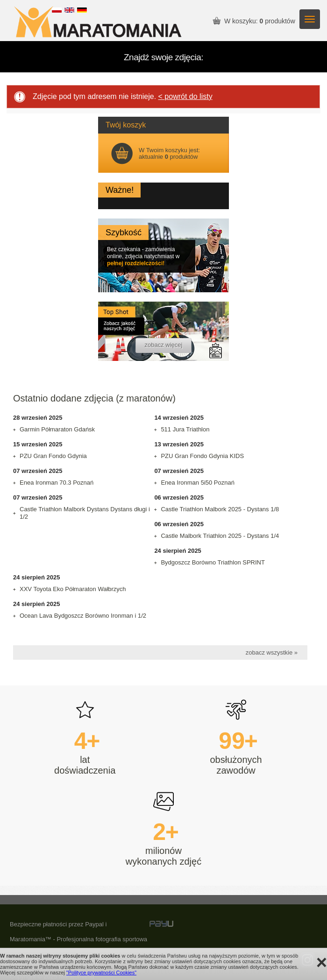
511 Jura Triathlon (185, 429)
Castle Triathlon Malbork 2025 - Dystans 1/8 (220, 509)
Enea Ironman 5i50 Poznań (198, 483)
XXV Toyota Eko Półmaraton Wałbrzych (73, 589)
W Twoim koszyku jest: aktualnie (169, 153)
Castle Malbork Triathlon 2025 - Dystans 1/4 (220, 536)
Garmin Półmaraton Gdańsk (57, 429)
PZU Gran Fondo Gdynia (53, 456)
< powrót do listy (185, 96)
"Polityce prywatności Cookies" (101, 973)
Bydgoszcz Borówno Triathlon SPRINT (213, 562)
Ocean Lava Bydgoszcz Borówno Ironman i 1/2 (83, 616)
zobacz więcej (164, 345)
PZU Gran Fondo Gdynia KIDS (202, 456)
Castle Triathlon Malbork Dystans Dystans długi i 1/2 (85, 513)
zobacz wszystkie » (272, 652)
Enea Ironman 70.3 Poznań (57, 483)
